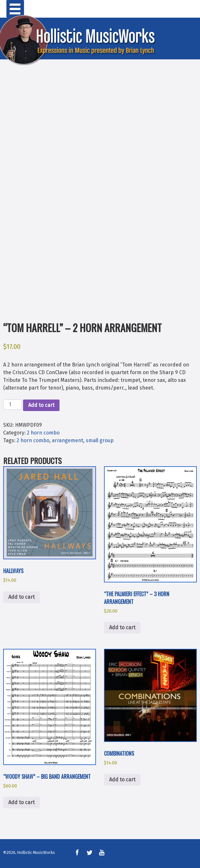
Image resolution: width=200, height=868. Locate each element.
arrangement (68, 440)
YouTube (102, 853)
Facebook (77, 853)
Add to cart (41, 405)
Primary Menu (15, 9)
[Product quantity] (12, 405)
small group (100, 440)
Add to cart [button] (21, 597)
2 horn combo (43, 433)
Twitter (89, 853)
